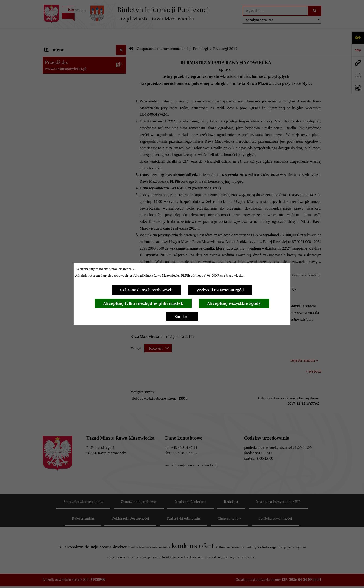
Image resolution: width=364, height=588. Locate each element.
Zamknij (182, 317)
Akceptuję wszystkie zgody (234, 303)
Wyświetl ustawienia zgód (220, 290)
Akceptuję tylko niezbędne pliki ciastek (143, 303)
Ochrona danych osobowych (146, 290)
